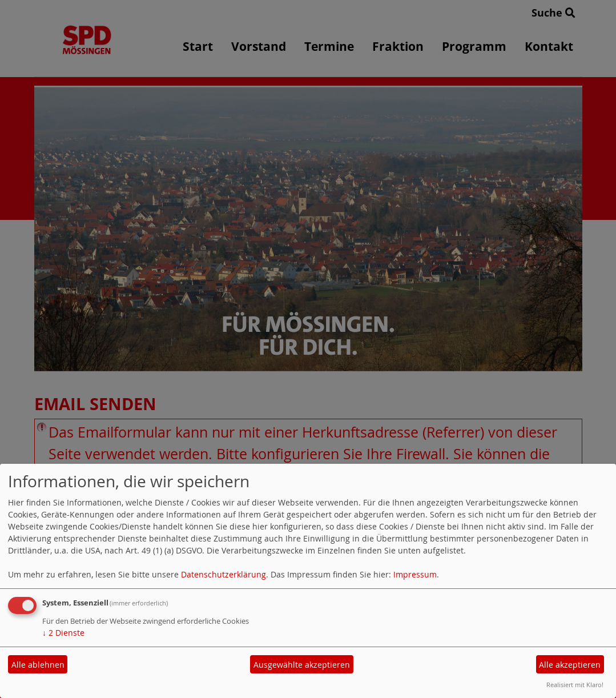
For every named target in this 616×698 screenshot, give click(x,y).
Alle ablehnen (38, 665)
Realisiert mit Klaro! (575, 685)
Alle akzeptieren (570, 665)
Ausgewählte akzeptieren (302, 665)
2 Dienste (63, 633)
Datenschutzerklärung (224, 574)
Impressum (415, 574)
